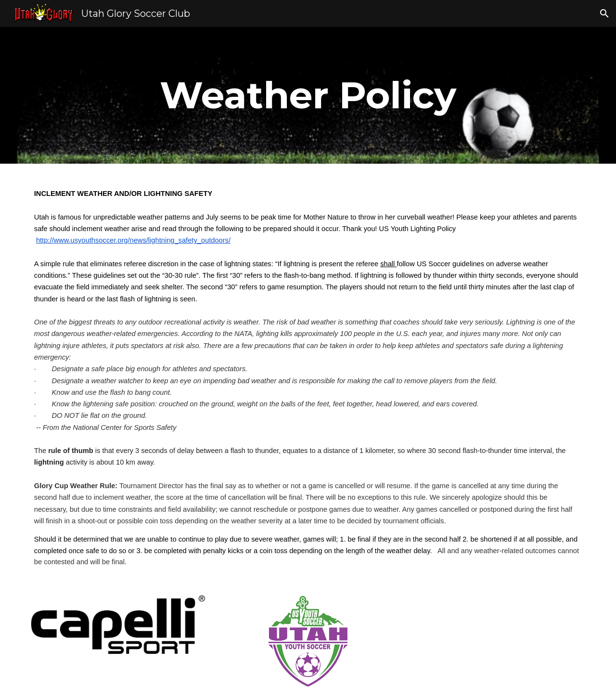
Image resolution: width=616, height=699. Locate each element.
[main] (308, 95)
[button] (604, 13)
